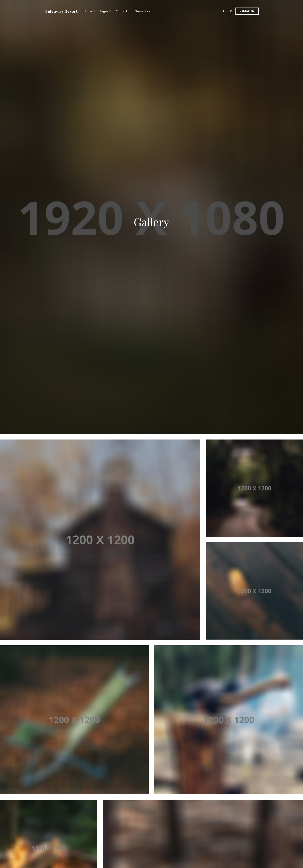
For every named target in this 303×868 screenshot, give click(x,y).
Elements (141, 11)
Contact (121, 11)
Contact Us (247, 11)
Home (88, 11)
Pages (104, 11)
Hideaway (61, 11)
